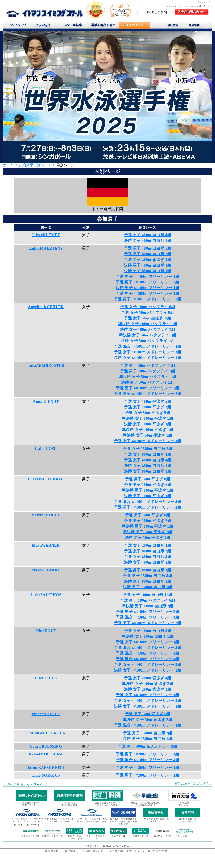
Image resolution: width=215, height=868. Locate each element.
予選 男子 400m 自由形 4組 (148, 235)
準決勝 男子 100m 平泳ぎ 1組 (147, 490)
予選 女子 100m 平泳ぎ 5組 (148, 401)
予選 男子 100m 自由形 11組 (147, 595)
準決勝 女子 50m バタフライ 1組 (147, 335)
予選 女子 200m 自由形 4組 (148, 545)
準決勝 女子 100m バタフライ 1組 (148, 324)
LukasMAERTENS (46, 248)
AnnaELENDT (46, 401)
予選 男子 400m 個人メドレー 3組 (148, 746)
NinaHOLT (46, 631)
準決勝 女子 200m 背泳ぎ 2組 (147, 684)
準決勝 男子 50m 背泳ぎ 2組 (148, 720)
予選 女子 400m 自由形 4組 (148, 460)
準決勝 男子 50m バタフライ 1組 (147, 377)
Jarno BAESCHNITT (46, 768)
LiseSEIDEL (46, 678)
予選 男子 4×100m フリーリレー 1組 (148, 277)
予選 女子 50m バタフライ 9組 (148, 313)
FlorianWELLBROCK (46, 733)
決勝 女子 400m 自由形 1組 (148, 466)
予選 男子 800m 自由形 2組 (148, 254)
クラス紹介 (45, 26)
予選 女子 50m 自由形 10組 (148, 318)
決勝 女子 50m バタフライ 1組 (148, 341)
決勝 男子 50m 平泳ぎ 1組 (148, 538)
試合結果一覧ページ (35, 165)
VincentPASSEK (46, 714)
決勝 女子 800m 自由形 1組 (148, 471)
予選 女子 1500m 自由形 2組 (148, 449)
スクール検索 (74, 26)
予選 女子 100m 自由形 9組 (148, 631)
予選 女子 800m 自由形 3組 (148, 454)
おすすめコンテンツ (134, 26)
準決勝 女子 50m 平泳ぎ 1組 (148, 435)
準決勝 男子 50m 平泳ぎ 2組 (148, 532)
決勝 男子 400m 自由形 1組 (148, 241)
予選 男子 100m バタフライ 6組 (148, 600)
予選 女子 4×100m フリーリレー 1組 (148, 642)
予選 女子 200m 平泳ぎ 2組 (148, 407)
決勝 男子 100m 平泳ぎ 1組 (148, 496)
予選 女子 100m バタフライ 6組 (148, 307)
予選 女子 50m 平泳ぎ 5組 (148, 413)
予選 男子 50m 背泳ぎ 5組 (148, 714)
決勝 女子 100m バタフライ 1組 (148, 330)
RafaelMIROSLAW (46, 754)
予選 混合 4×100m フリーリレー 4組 (148, 617)
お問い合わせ (159, 851)
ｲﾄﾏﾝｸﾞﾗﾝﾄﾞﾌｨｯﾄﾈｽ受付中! (27, 825)
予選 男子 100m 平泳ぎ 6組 (148, 485)
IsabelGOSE (46, 449)
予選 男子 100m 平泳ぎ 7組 (148, 521)
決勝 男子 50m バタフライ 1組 (148, 382)
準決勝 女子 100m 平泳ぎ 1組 (147, 418)
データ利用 (116, 851)
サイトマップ (203, 2)
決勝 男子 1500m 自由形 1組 (148, 587)
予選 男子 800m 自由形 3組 (148, 570)
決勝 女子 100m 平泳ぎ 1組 (148, 424)
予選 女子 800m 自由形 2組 (148, 551)
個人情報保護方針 (92, 851)
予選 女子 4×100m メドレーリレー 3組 (148, 352)
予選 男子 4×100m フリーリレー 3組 (148, 388)
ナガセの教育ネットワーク (23, 785)
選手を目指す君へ (103, 26)
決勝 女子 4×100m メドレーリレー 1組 (148, 358)
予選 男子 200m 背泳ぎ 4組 (148, 260)
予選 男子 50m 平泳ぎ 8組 (148, 479)
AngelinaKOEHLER (46, 307)
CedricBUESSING (46, 746)
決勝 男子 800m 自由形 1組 (148, 271)
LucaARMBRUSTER (46, 365)
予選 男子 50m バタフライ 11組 (147, 365)
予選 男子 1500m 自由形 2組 (148, 733)
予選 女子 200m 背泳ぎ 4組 (148, 678)
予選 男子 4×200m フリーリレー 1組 (148, 294)
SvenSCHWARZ (46, 570)
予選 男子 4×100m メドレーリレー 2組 (148, 299)
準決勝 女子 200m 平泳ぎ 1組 (147, 430)
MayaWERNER (46, 545)
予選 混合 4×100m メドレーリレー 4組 (148, 346)
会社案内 (173, 26)
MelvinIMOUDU (46, 515)
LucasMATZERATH (46, 479)
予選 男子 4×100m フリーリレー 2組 (148, 282)
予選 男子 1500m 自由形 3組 (148, 576)
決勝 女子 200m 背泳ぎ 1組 (148, 689)
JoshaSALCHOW (46, 595)
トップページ (18, 26)
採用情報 (196, 26)
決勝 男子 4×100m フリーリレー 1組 (148, 288)
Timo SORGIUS (46, 775)
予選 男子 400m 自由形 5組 (148, 248)
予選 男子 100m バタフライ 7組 (148, 371)
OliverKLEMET (46, 235)
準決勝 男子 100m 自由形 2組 (147, 606)
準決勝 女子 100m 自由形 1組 (147, 636)
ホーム (8, 165)
